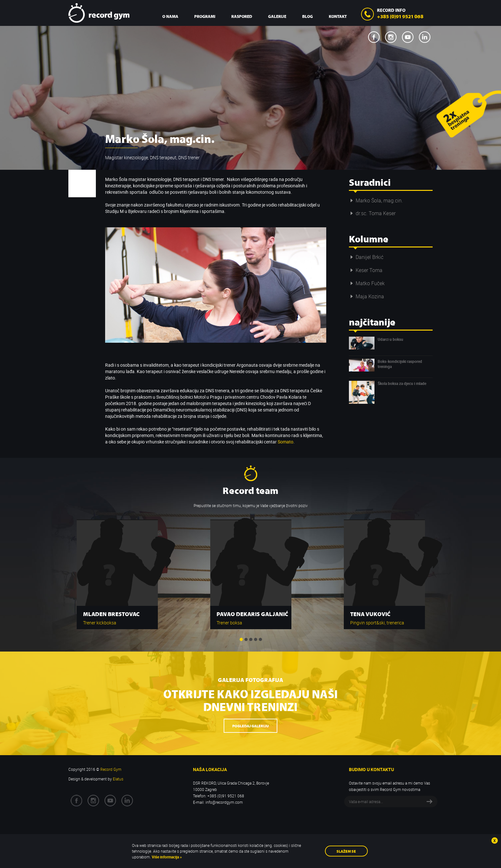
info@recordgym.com (224, 802)
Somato (285, 442)
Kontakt (338, 16)
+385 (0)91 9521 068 (400, 16)
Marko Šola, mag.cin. (376, 200)
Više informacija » (166, 857)
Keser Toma (366, 270)
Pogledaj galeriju (250, 726)
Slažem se (346, 851)
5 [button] (260, 639)
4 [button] (256, 639)
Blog (308, 16)
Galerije (277, 16)
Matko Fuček (367, 283)
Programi (205, 16)
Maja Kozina (366, 296)
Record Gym (99, 13)
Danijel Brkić (366, 257)
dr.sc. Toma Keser (372, 213)
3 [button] (251, 639)
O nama (170, 16)
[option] (117, 571)
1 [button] (241, 639)
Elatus (118, 779)
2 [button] (246, 639)
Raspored (242, 16)
